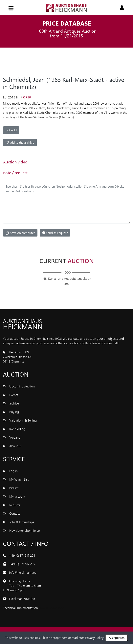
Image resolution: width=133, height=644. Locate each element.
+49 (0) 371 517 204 (22, 555)
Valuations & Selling (20, 420)
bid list (11, 488)
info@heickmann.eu (23, 572)
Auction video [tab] (15, 162)
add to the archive (20, 142)
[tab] (73, 162)
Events (11, 395)
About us (12, 446)
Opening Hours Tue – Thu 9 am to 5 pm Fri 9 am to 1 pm (22, 585)
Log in (10, 471)
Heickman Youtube (22, 599)
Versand (12, 437)
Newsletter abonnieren (22, 530)
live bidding (14, 429)
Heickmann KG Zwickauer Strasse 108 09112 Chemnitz (18, 357)
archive (11, 403)
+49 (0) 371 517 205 (22, 564)
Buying (11, 412)
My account (14, 496)
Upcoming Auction (19, 386)
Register (12, 505)
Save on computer (20, 233)
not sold (11, 130)
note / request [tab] (15, 172)
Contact (11, 513)
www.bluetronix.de (51, 608)
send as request (55, 233)
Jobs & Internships (19, 522)
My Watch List (16, 479)
